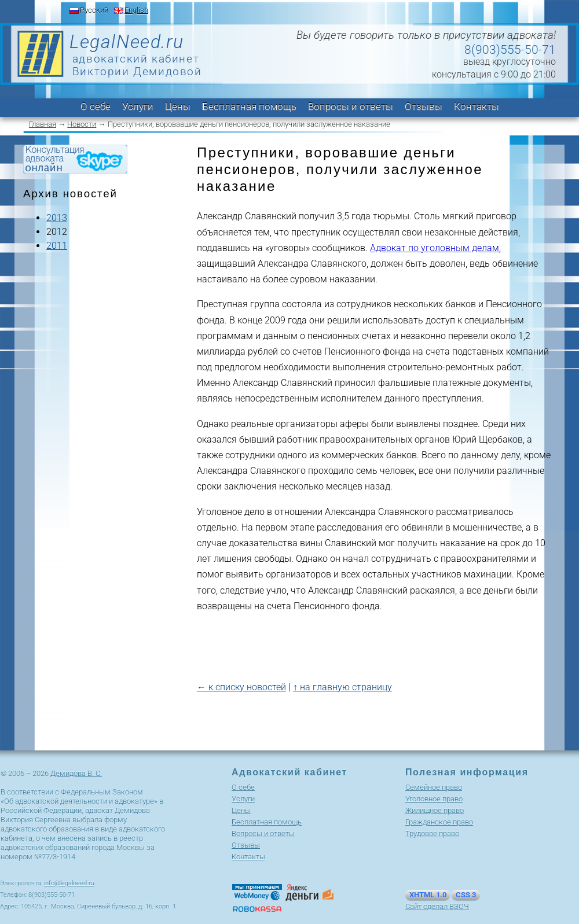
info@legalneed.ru (69, 883)
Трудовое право (432, 833)
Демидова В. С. (76, 773)
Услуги (138, 106)
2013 (57, 218)
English (136, 10)
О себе (96, 106)
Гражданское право (439, 822)
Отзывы (424, 106)
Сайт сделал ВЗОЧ (437, 906)
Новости (82, 124)
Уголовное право (434, 799)
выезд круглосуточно (510, 62)
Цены (178, 106)
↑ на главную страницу (342, 687)
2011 (57, 246)
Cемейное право (434, 787)
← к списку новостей (241, 687)
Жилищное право (435, 810)
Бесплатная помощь (249, 106)
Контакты (477, 106)
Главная (43, 124)
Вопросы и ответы (351, 106)
